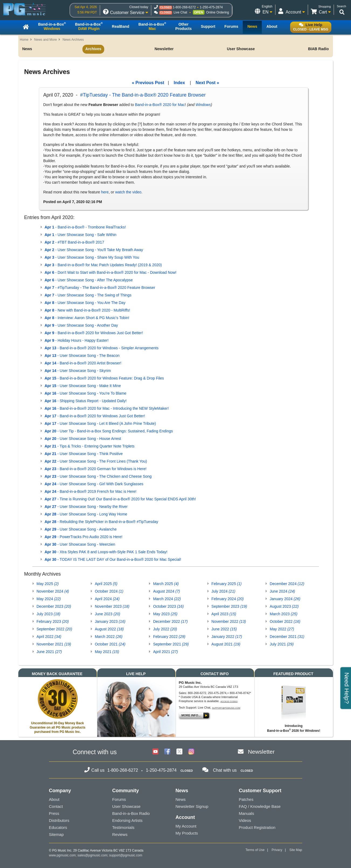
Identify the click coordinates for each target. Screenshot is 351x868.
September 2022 (54, 629)
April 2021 (165, 652)
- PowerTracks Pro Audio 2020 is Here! (84, 537)
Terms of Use (255, 850)
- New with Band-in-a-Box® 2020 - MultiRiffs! (87, 310)
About (54, 799)
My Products (187, 833)
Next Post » (207, 83)
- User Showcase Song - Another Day (81, 325)
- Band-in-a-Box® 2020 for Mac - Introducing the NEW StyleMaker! (107, 408)
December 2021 (287, 637)
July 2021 (282, 644)
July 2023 (49, 614)
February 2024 (228, 599)
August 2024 (166, 591)
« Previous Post (148, 83)
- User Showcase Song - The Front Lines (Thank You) (96, 461)
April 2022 (49, 637)
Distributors (59, 820)
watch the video (128, 192)
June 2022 (224, 629)
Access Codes (229, 701)
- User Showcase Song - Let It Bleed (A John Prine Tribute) (100, 423)
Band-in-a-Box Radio (131, 813)
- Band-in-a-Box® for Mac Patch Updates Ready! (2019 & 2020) (103, 265)
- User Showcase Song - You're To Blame (86, 393)
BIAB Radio (318, 49)
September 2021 (171, 644)
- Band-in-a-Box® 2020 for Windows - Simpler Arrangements (102, 348)
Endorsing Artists (128, 820)
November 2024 (53, 591)
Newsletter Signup (192, 806)
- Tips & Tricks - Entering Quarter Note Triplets (90, 446)
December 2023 (54, 606)
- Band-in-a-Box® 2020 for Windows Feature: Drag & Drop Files (104, 378)
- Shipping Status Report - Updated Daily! (86, 401)
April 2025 (106, 584)
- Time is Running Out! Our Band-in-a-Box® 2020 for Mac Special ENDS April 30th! (120, 499)
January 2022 (227, 637)
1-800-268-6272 (184, 7)
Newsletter (164, 49)
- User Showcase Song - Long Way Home (86, 514)
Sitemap (56, 834)
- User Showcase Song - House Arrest (83, 439)
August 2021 (226, 644)
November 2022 (229, 621)
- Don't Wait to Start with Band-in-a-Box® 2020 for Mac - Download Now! (111, 272)
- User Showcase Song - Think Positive (84, 454)
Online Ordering (218, 12)
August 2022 (109, 629)
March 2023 (284, 614)
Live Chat (180, 12)
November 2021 (54, 644)
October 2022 (285, 621)
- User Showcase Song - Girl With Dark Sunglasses (94, 484)
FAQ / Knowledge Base (260, 806)
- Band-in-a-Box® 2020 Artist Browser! (83, 363)
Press (54, 813)
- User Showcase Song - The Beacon (82, 356)
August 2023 (284, 606)
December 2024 (287, 584)
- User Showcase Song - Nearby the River (86, 507)
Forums (119, 799)
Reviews (120, 834)
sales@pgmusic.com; (93, 855)
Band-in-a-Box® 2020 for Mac (160, 105)
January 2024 (285, 599)
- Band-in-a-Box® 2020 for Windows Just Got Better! (94, 333)
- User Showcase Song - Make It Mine (83, 386)
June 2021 (49, 652)
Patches (246, 799)
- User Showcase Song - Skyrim (78, 371)
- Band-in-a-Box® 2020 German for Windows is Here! (96, 469)
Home (24, 40)
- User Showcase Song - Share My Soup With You (92, 257)
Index (179, 83)
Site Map (296, 850)
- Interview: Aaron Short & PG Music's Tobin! (87, 318)
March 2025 (166, 584)
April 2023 (224, 614)
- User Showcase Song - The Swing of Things (88, 295)
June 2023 (107, 614)
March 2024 (167, 599)
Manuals (247, 813)
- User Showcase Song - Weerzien (80, 544)
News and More (46, 40)
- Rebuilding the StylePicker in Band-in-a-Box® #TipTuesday (102, 522)
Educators (58, 827)
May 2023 (165, 614)
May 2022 (282, 629)
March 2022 (109, 637)
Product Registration (257, 827)
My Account (186, 826)
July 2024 (223, 591)
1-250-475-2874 (211, 7)
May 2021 (107, 652)
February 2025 (227, 584)
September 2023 (229, 606)
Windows (203, 105)
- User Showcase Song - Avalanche (81, 529)
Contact (56, 806)
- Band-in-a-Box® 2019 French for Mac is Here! (91, 491)
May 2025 (48, 584)
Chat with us (225, 770)
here (105, 192)
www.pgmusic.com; (63, 855)
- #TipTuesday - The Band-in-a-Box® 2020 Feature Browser (100, 288)
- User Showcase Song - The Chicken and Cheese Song (98, 476)
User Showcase (241, 49)
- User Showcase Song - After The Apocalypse (89, 280)
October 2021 (110, 644)
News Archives (73, 40)
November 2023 (112, 606)
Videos (245, 820)
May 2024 (49, 599)
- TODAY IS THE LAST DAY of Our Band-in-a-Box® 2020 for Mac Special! (113, 559)
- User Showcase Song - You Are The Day (85, 303)
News (27, 49)
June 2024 (282, 591)
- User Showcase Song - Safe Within (81, 235)
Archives (93, 49)
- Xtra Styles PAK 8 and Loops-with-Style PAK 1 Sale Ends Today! (106, 552)
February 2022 (169, 637)
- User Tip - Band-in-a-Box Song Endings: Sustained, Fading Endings (109, 431)
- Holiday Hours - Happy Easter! (77, 340)
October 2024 (109, 591)
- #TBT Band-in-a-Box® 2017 (74, 242)
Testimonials (124, 827)
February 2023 (53, 621)
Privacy (277, 850)
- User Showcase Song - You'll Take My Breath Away (94, 250)
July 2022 (165, 629)
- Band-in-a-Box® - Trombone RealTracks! (85, 227)
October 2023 (168, 606)
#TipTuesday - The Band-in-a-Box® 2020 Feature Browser (143, 95)
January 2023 (110, 621)
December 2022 (170, 621)
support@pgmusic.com (226, 708)
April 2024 (107, 599)
